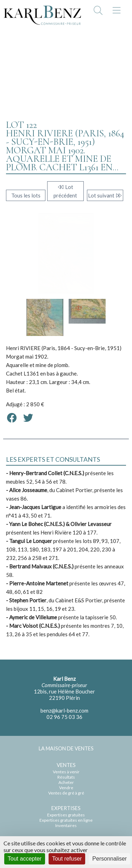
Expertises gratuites (66, 815)
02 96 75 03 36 (64, 717)
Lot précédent (65, 191)
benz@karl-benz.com (64, 710)
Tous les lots (26, 195)
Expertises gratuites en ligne (66, 820)
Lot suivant (105, 195)
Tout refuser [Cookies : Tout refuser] (67, 859)
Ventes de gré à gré (66, 793)
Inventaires (66, 825)
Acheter (66, 782)
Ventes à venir (66, 772)
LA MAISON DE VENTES (66, 748)
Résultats (66, 777)
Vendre (66, 788)
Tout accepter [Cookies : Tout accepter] (25, 859)
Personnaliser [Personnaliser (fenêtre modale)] (109, 859)
